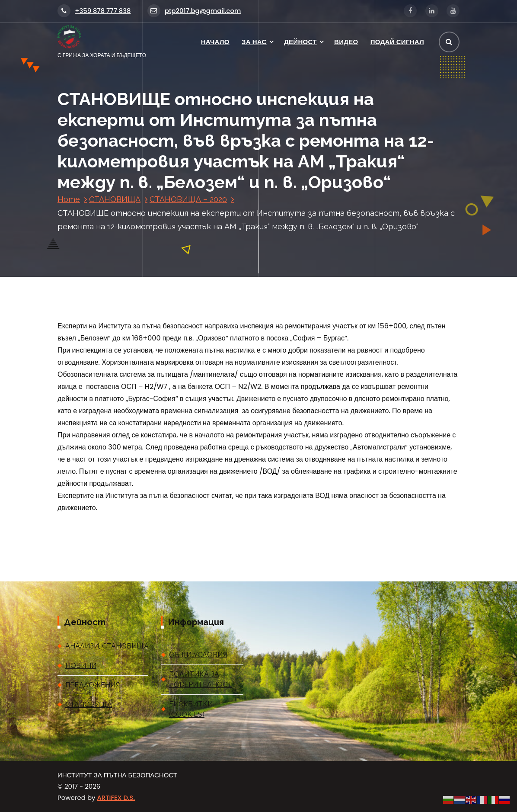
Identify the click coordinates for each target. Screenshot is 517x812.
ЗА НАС (254, 42)
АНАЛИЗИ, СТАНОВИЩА (107, 646)
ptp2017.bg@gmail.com (194, 11)
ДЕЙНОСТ (300, 42)
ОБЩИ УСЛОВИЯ (198, 655)
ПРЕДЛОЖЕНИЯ (93, 685)
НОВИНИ (81, 666)
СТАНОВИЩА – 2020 (188, 199)
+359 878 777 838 (94, 11)
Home (69, 199)
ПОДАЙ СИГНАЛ (397, 42)
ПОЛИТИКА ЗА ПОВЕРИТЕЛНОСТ (201, 679)
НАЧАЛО (215, 42)
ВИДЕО (346, 42)
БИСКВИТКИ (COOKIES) (191, 709)
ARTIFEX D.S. (116, 798)
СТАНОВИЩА (115, 199)
